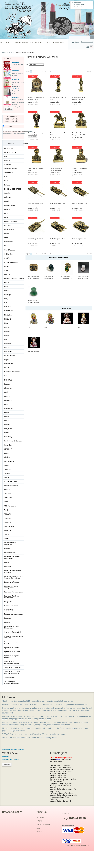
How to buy (40, 817)
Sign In (77, 42)
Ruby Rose (8, 429)
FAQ (2, 42)
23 (42, 72)
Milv (6, 339)
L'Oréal (7, 291)
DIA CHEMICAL (10, 205)
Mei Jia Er (8, 319)
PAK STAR (8, 380)
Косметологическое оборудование (11, 587)
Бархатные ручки (10, 552)
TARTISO (8, 494)
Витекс (7, 562)
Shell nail (7, 457)
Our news (7, 126)
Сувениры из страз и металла (12, 657)
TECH (6, 502)
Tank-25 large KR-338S (57, 204)
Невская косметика (11, 606)
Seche (6, 433)
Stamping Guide (58, 42)
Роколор (7, 622)
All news (7, 765)
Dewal (6, 201)
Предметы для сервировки (14, 614)
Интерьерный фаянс (12, 582)
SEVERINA (8, 449)
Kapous (7, 282)
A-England (8, 165)
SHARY (7, 453)
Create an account (87, 42)
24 (45, 72)
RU (88, 47)
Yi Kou (7, 534)
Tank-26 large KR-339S (35, 204)
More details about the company (13, 749)
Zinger (6, 538)
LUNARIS (8, 307)
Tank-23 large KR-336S (35, 239)
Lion (6, 156)
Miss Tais (7, 347)
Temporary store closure (10, 759)
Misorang (7, 343)
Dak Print (7, 197)
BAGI (6, 177)
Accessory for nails (11, 169)
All (51, 72)
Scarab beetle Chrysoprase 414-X (67, 278)
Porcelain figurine (33, 351)
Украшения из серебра (12, 667)
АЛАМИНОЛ (9, 548)
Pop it (6, 392)
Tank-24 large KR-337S (80, 204)
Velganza (7, 522)
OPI (6, 376)
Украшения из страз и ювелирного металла (12, 672)
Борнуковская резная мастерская (12, 557)
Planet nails (8, 388)
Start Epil (7, 490)
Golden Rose (9, 254)
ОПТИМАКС (9, 610)
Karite (6, 287)
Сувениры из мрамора (12, 648)
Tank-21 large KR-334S (80, 239)
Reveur (7, 417)
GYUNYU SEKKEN (11, 262)
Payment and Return (43, 824)
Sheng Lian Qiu (10, 461)
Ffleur (6, 238)
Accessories (8, 148)
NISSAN (7, 368)
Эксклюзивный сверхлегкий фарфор (12, 682)
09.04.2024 (16, 80)
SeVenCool (8, 445)
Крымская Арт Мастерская (14, 592)
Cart (76, 3)
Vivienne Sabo (9, 526)
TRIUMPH (8, 514)
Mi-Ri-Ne (7, 327)
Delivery (8, 42)
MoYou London (9, 356)
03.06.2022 (16, 97)
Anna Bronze (9, 173)
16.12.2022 (16, 88)
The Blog (8, 109)
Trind (6, 510)
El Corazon (8, 213)
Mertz (6, 323)
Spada (6, 477)
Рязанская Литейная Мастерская (12, 627)
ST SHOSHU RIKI (10, 482)
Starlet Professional (11, 486)
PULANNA (8, 400)
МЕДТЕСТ (8, 602)
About (38, 828)
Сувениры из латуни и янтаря (12, 643)
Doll (29, 327)
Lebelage (7, 295)
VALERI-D (8, 518)
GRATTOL (8, 258)
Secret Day (8, 437)
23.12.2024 (16, 62)
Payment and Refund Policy (23, 42)
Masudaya (8, 161)
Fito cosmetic (9, 242)
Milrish (6, 335)
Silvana (7, 465)
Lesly (6, 299)
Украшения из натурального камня (11, 663)
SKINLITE (8, 469)
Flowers (7, 246)
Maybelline (8, 315)
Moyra (6, 360)
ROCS (6, 421)
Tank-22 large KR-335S (57, 239)
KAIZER (7, 274)
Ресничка (8, 618)
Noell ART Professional (12, 372)
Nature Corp (8, 364)
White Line (8, 530)
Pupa (6, 404)
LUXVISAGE (9, 311)
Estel (6, 217)
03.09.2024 (16, 71)
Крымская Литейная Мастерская (11, 597)
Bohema (7, 185)
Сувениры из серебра (12, 652)
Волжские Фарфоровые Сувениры (13, 571)
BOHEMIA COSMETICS (13, 189)
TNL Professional (10, 506)
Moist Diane (8, 352)
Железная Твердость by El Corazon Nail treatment (14, 577)
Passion (7, 384)
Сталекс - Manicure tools (13, 632)
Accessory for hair (10, 152)
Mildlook (7, 331)
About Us (38, 42)
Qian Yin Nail (9, 408)
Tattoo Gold (8, 498)
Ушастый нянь (9, 677)
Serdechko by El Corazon (13, 441)
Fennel (7, 234)
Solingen (7, 473)
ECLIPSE (8, 209)
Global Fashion (9, 250)
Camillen (7, 193)
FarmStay (8, 226)
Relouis (7, 412)
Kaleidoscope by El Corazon (14, 278)
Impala (7, 266)
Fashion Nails (9, 230)
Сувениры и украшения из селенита (14, 637)
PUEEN (7, 396)
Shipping (39, 821)
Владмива (8, 566)
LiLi (5, 303)
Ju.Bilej (7, 270)
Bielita (6, 181)
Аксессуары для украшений (10, 543)
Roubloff (7, 425)
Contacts (47, 42)
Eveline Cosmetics (11, 222)
